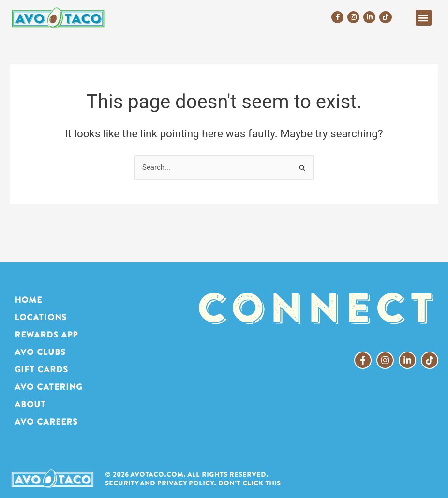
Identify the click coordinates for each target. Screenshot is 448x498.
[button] (424, 18)
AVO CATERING (48, 387)
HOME (28, 300)
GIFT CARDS (41, 369)
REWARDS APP (46, 334)
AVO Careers (46, 421)
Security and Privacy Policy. (161, 483)
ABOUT (30, 404)
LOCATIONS (41, 317)
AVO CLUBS (40, 352)
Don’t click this (249, 483)
